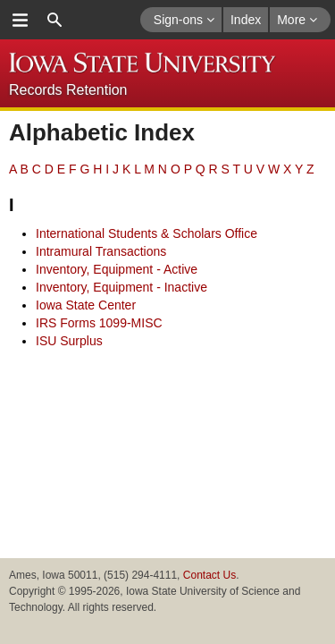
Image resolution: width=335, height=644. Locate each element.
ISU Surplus (69, 341)
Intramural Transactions (101, 251)
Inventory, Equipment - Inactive (121, 287)
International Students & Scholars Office (147, 233)
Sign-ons (184, 20)
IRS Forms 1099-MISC (99, 323)
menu (20, 20)
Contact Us (209, 575)
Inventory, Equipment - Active (117, 269)
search (54, 20)
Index (246, 20)
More (297, 20)
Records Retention (68, 90)
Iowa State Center (86, 305)
